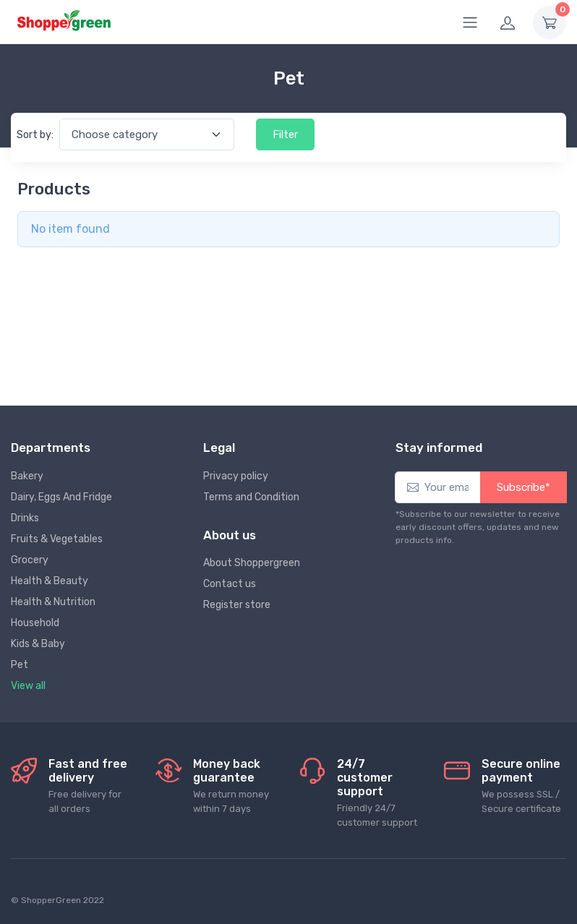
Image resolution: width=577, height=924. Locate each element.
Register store (237, 605)
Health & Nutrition (53, 602)
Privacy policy (236, 476)
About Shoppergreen (252, 563)
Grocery (30, 560)
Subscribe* (523, 487)
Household (35, 623)
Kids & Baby (38, 644)
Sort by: (35, 135)
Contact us (230, 584)
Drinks (25, 518)
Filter (285, 134)
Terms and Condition (251, 497)
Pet (20, 665)
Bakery (27, 476)
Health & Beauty (50, 581)
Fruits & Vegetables (57, 539)
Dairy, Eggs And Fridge (61, 497)
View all (28, 686)
